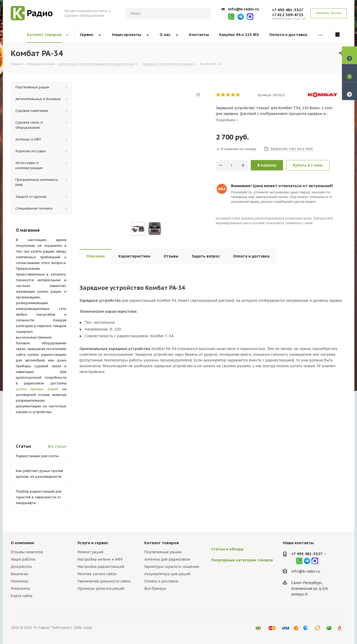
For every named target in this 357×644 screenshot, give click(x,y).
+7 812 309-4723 (288, 15)
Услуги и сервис (93, 543)
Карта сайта (21, 596)
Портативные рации (163, 552)
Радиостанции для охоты (37, 456)
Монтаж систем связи (97, 574)
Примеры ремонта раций (101, 588)
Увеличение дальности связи (104, 581)
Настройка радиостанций (101, 567)
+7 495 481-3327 (288, 10)
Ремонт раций (90, 552)
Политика (19, 581)
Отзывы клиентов (27, 552)
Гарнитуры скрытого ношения (172, 567)
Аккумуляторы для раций (167, 574)
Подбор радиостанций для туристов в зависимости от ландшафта (39, 497)
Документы (21, 567)
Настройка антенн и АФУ (100, 559)
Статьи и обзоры (227, 549)
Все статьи (57, 446)
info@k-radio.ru (243, 9)
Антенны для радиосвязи (167, 559)
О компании (22, 543)
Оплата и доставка (161, 581)
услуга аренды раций (37, 389)
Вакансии (19, 574)
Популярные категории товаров (242, 560)
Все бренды (155, 588)
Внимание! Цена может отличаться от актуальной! (282, 186)
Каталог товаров (162, 543)
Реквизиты (20, 588)
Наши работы (23, 559)
